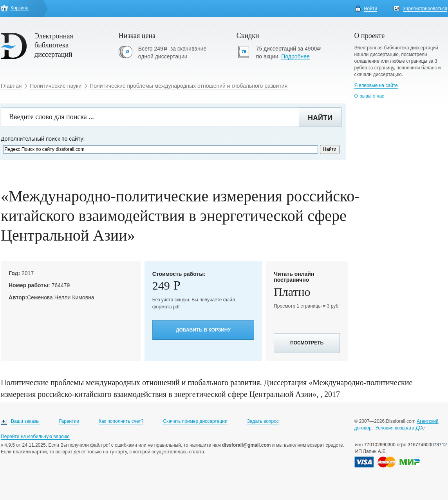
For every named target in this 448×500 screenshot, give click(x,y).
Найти (320, 118)
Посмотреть (307, 343)
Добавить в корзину (203, 330)
